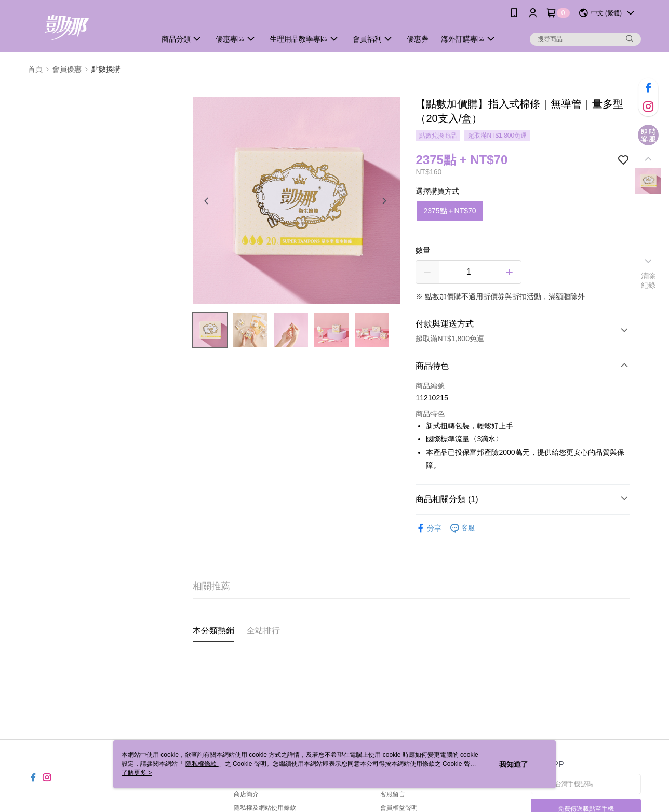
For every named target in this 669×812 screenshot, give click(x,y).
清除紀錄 (648, 280)
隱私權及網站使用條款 (265, 808)
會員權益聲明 (399, 808)
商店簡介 (246, 794)
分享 (429, 528)
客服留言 (393, 794)
